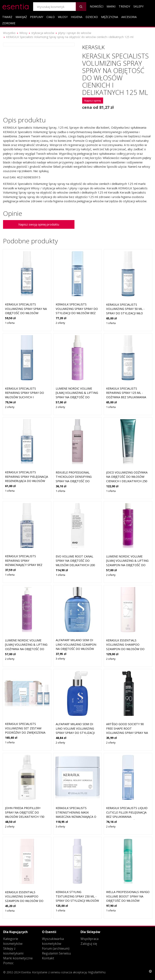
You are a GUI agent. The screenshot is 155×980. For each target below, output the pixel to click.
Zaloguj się (89, 944)
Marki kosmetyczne (18, 958)
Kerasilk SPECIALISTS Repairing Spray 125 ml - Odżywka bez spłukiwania (126, 393)
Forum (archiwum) (56, 948)
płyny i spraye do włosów (75, 33)
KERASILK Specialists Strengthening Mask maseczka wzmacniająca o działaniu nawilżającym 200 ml (77, 817)
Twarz (7, 17)
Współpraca (90, 939)
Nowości (97, 6)
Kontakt (48, 958)
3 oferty (60, 659)
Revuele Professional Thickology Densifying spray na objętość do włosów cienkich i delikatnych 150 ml (74, 481)
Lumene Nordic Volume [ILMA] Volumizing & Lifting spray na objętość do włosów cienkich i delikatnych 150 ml (77, 397)
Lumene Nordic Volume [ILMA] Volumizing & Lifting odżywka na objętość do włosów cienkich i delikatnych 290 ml (26, 649)
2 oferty (60, 323)
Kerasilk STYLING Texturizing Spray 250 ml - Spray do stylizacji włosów (77, 896)
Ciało (51, 17)
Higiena (77, 17)
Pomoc (8, 963)
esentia (16, 6)
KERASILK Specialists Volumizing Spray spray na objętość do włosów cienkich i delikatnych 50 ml (26, 313)
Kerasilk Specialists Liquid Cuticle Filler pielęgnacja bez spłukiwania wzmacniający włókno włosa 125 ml (127, 817)
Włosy (63, 17)
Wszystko (9, 33)
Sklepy (138, 6)
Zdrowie (9, 23)
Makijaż (21, 17)
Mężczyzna (110, 17)
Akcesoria (129, 17)
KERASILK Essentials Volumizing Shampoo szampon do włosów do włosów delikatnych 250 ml (126, 649)
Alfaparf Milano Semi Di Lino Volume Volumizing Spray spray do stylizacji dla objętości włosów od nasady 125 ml (76, 733)
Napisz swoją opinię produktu (39, 224)
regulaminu (97, 972)
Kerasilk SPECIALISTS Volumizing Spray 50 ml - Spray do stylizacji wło (125, 309)
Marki (111, 6)
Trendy (124, 6)
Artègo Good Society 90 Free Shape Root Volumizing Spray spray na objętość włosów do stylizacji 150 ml (127, 733)
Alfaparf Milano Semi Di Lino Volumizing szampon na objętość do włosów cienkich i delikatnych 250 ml (76, 649)
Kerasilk (93, 47)
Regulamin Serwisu (56, 953)
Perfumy (37, 17)
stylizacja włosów (43, 33)
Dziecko (92, 17)
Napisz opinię (93, 101)
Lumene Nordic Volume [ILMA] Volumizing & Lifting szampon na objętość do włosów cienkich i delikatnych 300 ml (127, 565)
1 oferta (10, 323)
